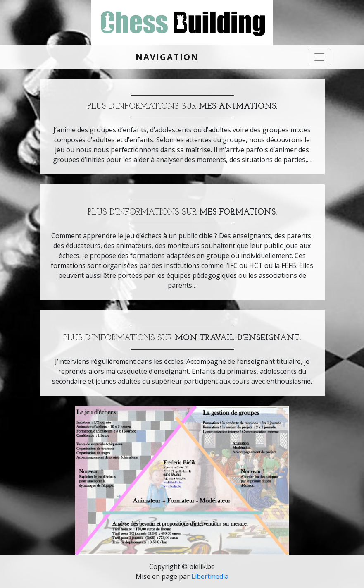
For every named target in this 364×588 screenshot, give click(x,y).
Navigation (167, 57)
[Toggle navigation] (319, 57)
